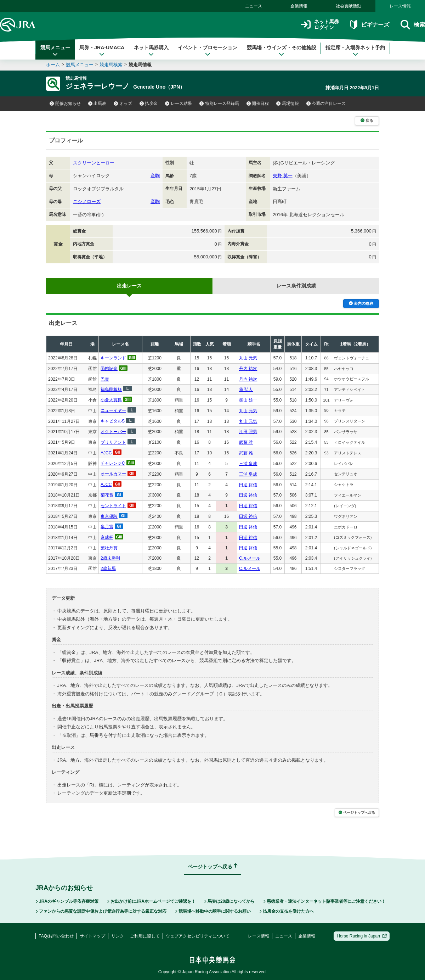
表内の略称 (361, 303)
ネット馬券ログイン (320, 25)
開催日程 (258, 103)
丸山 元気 (248, 358)
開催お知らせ (65, 103)
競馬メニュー (55, 51)
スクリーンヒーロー (94, 163)
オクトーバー (113, 432)
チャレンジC (113, 463)
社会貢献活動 (348, 6)
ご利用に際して (145, 936)
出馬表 (97, 103)
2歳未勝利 (110, 558)
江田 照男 (248, 432)
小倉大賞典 (111, 400)
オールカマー (113, 474)
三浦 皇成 (248, 464)
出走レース (129, 286)
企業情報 (299, 6)
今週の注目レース (326, 103)
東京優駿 (109, 516)
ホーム (53, 65)
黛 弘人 (246, 390)
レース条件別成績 (296, 286)
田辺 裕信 (248, 485)
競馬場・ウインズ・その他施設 (282, 51)
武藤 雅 (246, 442)
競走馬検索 (111, 65)
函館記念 (109, 369)
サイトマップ (92, 936)
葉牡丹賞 (109, 548)
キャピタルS (113, 421)
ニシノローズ (87, 201)
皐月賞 (107, 527)
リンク (118, 936)
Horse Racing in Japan (362, 936)
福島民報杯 (111, 390)
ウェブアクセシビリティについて (198, 936)
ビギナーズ (370, 25)
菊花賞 (107, 495)
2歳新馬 (108, 569)
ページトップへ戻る (357, 813)
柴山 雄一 (248, 400)
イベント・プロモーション (208, 51)
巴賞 (105, 379)
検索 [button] (413, 25)
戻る (367, 121)
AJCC (106, 453)
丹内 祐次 (248, 369)
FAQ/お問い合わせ (56, 936)
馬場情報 (288, 103)
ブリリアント (113, 442)
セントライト (113, 506)
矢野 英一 (283, 176)
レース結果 (178, 103)
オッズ (123, 103)
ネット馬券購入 (151, 51)
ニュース (254, 6)
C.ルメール (250, 558)
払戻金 (149, 103)
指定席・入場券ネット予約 (355, 51)
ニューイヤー (113, 410)
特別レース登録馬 (219, 103)
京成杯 (107, 537)
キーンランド (113, 358)
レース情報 (400, 6)
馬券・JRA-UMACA (102, 51)
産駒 (155, 176)
